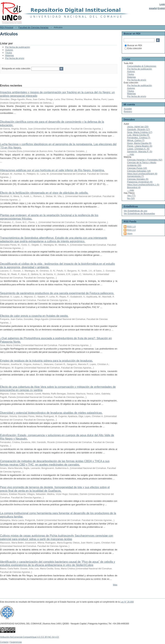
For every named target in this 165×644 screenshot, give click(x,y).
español (153, 8)
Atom (130, 233)
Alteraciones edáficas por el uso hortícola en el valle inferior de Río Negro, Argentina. (52, 170)
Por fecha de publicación (18, 47)
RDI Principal (7, 27)
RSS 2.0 (131, 230)
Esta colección (133, 48)
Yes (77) (131, 196)
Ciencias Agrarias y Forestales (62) (145, 160)
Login (162, 4)
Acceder (128, 109)
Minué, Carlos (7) (136, 140)
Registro (128, 111)
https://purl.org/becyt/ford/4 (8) (142, 174)
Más (115, 585)
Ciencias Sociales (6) (138, 179)
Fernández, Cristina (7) (139, 138)
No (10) (131, 198)
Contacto (4, 642)
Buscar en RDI (133, 45)
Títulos (9, 53)
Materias (10, 55)
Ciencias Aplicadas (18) (139, 171)
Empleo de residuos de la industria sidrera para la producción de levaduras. (46, 361)
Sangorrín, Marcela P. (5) (140, 152)
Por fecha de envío (15, 58)
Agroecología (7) (135, 176)
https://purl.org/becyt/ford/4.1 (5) (143, 185)
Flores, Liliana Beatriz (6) (140, 146)
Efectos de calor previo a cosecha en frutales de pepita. (34, 316)
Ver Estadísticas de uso (135, 211)
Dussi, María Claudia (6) (139, 143)
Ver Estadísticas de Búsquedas (139, 213)
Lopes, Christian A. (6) (138, 149)
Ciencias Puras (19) (137, 168)
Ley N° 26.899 (127, 602)
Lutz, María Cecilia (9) (138, 135)
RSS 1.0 (131, 227)
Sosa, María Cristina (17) (140, 132)
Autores (9, 50)
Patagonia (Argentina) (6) (140, 182)
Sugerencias (16, 642)
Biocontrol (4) (134, 187)
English (161, 8)
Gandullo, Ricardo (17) (139, 129)
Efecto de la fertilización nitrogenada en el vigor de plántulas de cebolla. (44, 193)
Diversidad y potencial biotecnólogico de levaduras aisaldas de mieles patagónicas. (51, 413)
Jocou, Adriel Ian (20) (138, 127)
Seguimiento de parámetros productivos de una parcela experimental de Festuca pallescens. (57, 293)
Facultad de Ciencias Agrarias (33, 27)
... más (131, 154)
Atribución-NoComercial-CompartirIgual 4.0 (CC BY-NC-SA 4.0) (29, 637)
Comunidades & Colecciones (142, 66)
